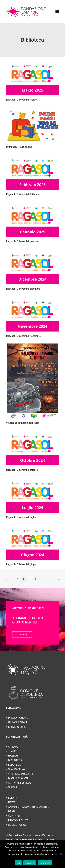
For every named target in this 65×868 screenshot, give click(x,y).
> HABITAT (12, 756)
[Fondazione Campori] (26, 11)
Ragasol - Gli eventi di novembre (23, 336)
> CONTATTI (13, 816)
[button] (57, 11)
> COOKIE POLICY (16, 825)
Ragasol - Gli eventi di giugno (22, 564)
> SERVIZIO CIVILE (17, 727)
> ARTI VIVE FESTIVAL (19, 783)
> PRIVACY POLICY (17, 820)
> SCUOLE (12, 787)
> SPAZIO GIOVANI (17, 769)
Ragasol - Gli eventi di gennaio (22, 241)
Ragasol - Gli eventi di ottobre (22, 470)
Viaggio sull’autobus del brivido (23, 423)
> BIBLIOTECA (14, 760)
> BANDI (11, 811)
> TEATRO (12, 751)
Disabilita (30, 863)
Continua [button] (22, 635)
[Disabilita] (61, 854)
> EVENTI (11, 798)
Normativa (45, 863)
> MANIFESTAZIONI (17, 778)
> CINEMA (12, 747)
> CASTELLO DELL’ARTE (20, 774)
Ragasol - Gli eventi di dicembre (23, 289)
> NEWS (11, 802)
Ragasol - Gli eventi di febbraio (23, 194)
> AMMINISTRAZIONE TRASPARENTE (27, 807)
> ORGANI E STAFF (17, 722)
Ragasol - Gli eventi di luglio (21, 517)
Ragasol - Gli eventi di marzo (21, 100)
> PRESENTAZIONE (17, 718)
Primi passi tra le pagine (19, 147)
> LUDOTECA (13, 765)
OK (18, 863)
